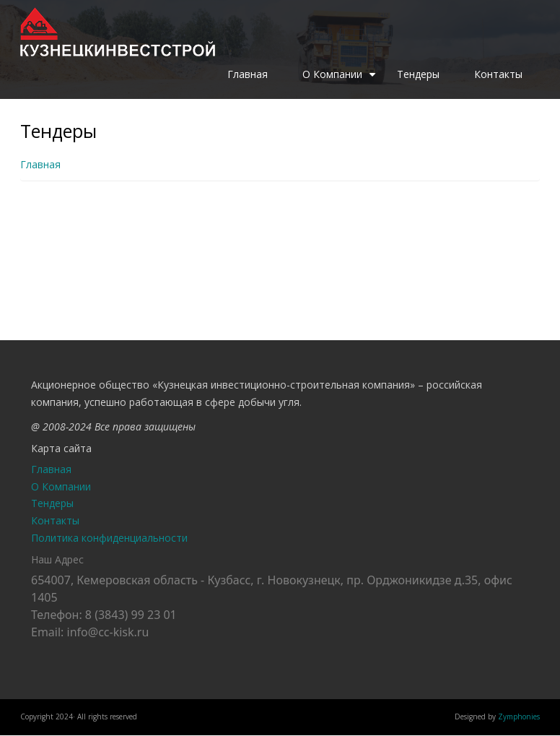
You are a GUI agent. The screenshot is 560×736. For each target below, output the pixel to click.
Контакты (498, 74)
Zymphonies (519, 716)
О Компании (341, 79)
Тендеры (418, 74)
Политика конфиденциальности (109, 538)
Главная (248, 74)
